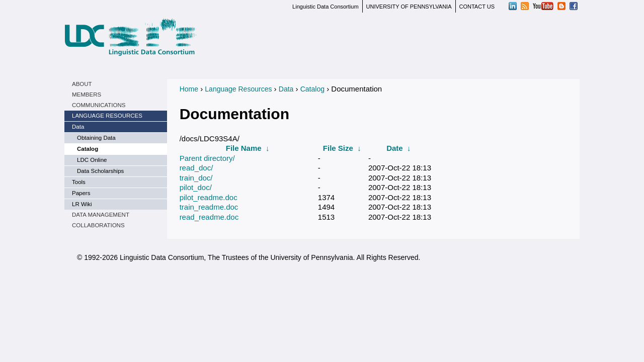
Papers (81, 193)
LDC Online (92, 160)
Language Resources (107, 116)
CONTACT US (477, 7)
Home (189, 89)
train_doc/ (196, 178)
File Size (338, 148)
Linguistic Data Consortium (325, 7)
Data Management (101, 215)
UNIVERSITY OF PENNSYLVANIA (409, 7)
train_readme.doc (209, 207)
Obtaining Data (96, 138)
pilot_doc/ (196, 187)
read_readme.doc (209, 217)
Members (87, 95)
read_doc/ (196, 168)
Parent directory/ (207, 158)
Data (78, 127)
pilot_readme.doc (209, 197)
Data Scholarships (100, 171)
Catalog (88, 149)
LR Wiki (82, 204)
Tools (79, 182)
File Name (244, 148)
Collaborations (98, 225)
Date (395, 148)
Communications (99, 105)
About (82, 84)
